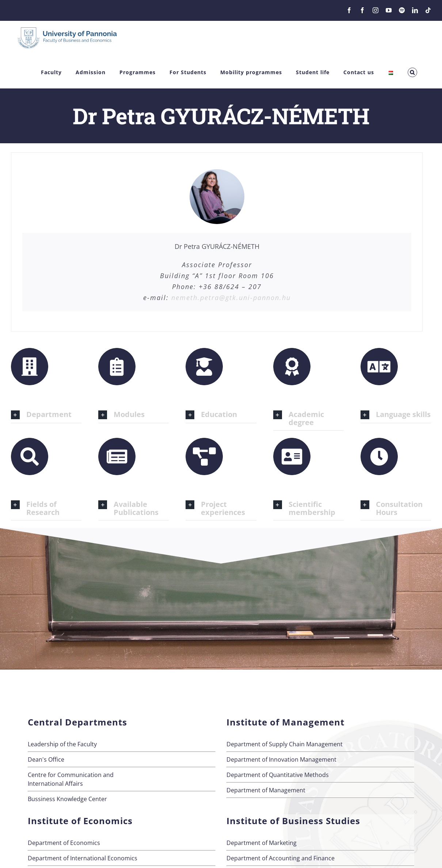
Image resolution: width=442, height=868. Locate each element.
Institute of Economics (80, 821)
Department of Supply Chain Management (285, 744)
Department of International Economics (83, 858)
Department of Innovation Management (281, 759)
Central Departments (77, 722)
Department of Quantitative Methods (278, 775)
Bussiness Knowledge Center (67, 799)
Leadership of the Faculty (62, 744)
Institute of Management (285, 722)
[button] (412, 73)
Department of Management (266, 790)
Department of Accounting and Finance (281, 858)
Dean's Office (46, 759)
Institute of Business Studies (293, 821)
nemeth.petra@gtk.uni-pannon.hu (231, 297)
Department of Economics (64, 843)
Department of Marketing (262, 843)
